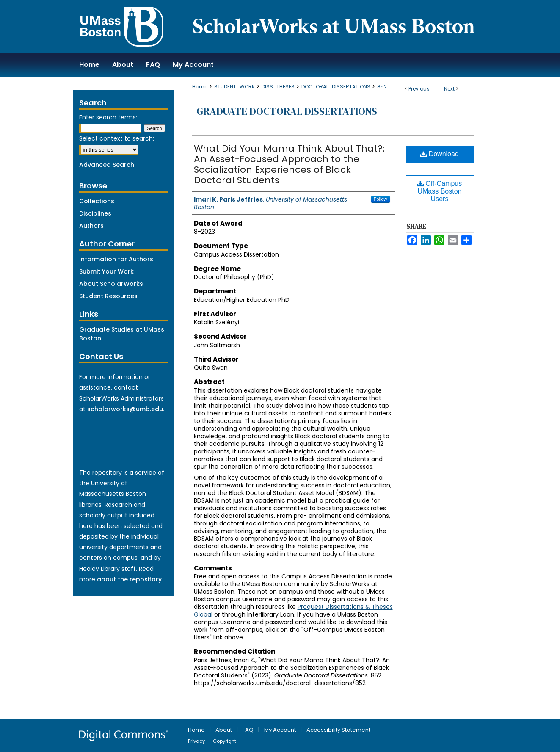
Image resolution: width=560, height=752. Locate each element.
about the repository (129, 579)
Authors (91, 226)
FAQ (249, 730)
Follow (381, 199)
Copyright (225, 741)
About (224, 730)
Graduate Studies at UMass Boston (122, 334)
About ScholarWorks (111, 284)
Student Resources (108, 296)
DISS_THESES (278, 87)
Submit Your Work (106, 271)
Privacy (197, 741)
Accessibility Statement (338, 730)
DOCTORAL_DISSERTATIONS (336, 87)
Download (440, 154)
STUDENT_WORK (234, 87)
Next (449, 89)
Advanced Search (107, 165)
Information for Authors (116, 259)
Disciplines (95, 213)
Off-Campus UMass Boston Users (440, 191)
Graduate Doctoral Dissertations (287, 111)
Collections (97, 201)
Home (200, 87)
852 (382, 87)
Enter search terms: (108, 117)
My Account (281, 730)
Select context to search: (117, 138)
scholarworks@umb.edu (125, 409)
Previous (419, 89)
